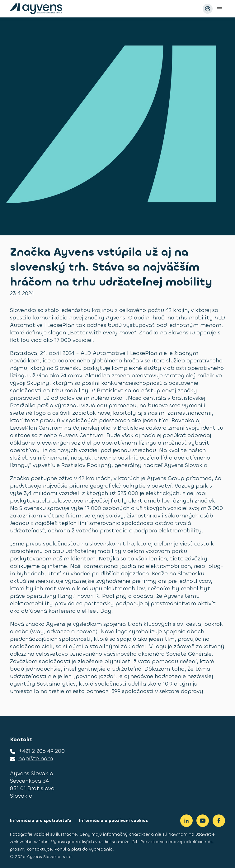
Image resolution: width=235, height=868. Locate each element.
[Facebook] (219, 821)
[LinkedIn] (186, 821)
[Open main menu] (219, 9)
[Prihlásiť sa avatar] (208, 9)
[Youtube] (203, 821)
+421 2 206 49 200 (42, 751)
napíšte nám (36, 758)
